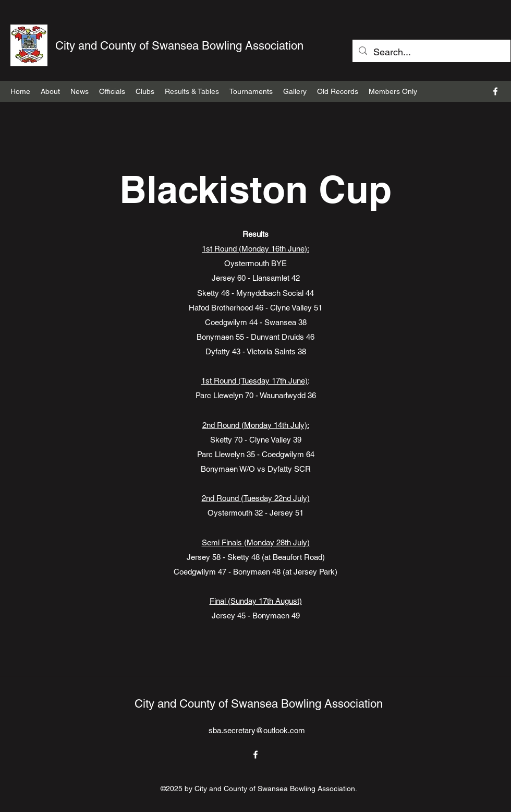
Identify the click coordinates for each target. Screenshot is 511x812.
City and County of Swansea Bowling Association (179, 46)
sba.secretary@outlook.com (257, 730)
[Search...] (431, 52)
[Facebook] (495, 91)
